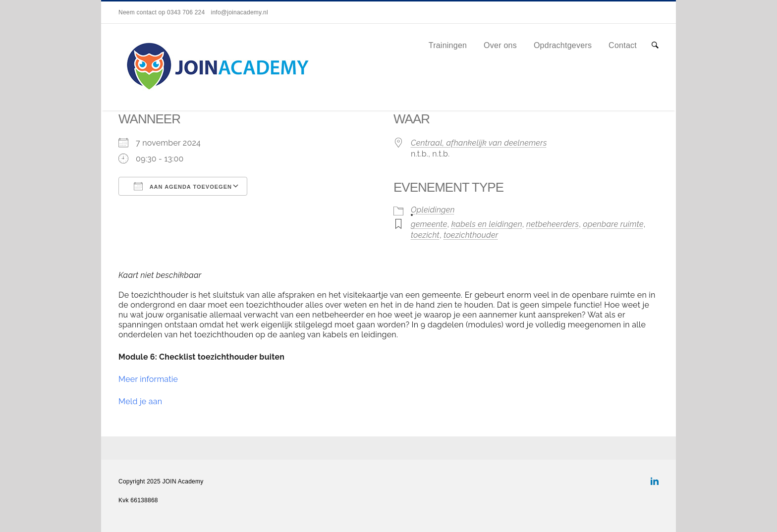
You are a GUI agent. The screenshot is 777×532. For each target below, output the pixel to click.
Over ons (500, 45)
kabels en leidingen (487, 224)
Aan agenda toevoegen (183, 186)
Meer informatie (148, 379)
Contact (623, 45)
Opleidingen (433, 210)
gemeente (429, 224)
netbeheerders (553, 224)
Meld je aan (140, 401)
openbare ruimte (613, 224)
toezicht (425, 235)
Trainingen (448, 45)
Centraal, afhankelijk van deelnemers (479, 143)
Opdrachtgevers (563, 45)
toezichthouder (471, 235)
